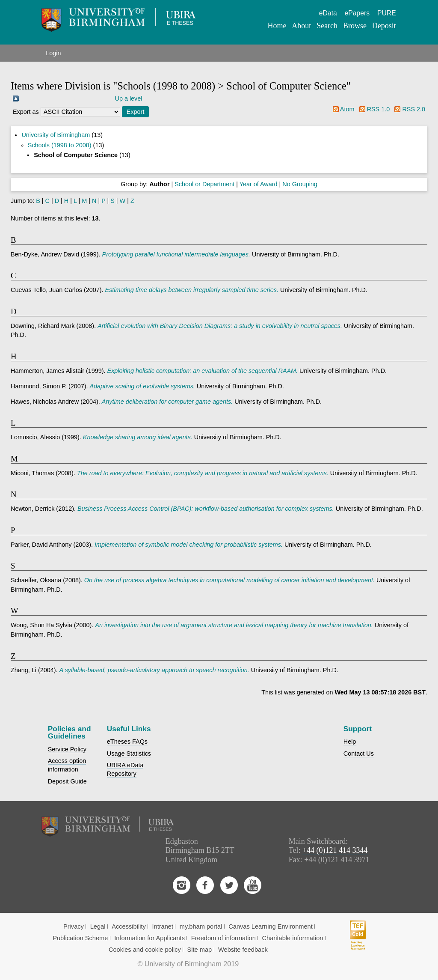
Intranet (163, 926)
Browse (355, 26)
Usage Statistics (129, 754)
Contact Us (359, 754)
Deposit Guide (67, 781)
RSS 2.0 (414, 109)
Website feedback (243, 950)
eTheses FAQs (127, 742)
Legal (98, 926)
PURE (387, 13)
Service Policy (67, 749)
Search (327, 26)
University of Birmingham (56, 135)
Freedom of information (223, 938)
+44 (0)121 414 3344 (335, 850)
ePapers (357, 13)
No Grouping (300, 184)
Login (53, 53)
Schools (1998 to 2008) (60, 145)
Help (350, 742)
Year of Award (259, 184)
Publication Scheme (80, 938)
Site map (200, 950)
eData (328, 13)
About (301, 26)
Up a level (129, 98)
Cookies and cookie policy (145, 950)
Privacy (74, 926)
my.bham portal (201, 926)
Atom (347, 109)
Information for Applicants (149, 938)
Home (277, 26)
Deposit (384, 26)
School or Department (204, 184)
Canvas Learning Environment (271, 926)
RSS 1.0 (379, 109)
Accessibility (129, 926)
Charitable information (293, 938)
